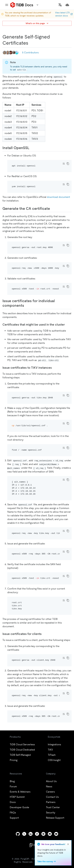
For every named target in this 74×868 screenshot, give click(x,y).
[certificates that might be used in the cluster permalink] (67, 325)
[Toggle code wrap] (64, 164)
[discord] (50, 834)
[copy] (68, 164)
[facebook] (37, 834)
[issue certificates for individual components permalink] (26, 305)
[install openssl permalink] (32, 148)
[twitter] (24, 834)
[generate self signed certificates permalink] (31, 43)
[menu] (7, 5)
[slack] (43, 834)
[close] (68, 844)
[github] (18, 834)
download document (58, 197)
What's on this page (37, 23)
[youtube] (56, 834)
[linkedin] (31, 834)
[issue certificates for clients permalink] (44, 634)
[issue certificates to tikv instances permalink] (54, 368)
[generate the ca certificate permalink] (52, 209)
